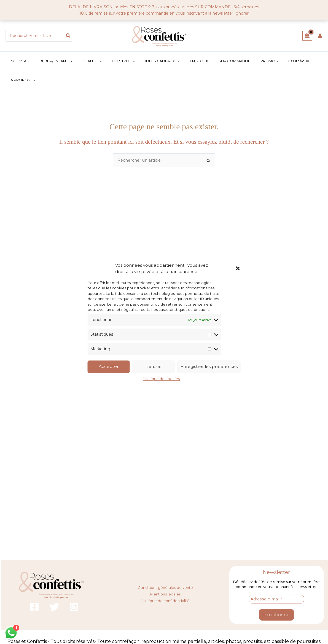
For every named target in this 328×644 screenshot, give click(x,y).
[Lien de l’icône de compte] (320, 36)
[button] (238, 268)
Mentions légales (165, 594)
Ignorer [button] (241, 13)
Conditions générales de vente (165, 587)
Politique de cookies (161, 379)
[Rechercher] (68, 36)
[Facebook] (34, 607)
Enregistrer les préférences (209, 367)
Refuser (154, 367)
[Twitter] (54, 607)
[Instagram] (74, 607)
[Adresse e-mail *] (276, 599)
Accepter (109, 367)
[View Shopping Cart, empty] (307, 36)
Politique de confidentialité (165, 600)
